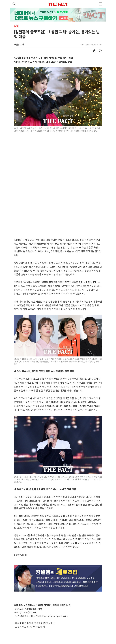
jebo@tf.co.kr (30, 612)
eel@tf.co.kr (21, 555)
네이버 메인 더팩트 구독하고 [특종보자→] (35, 623)
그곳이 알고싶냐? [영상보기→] (30, 627)
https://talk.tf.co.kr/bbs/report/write (49, 616)
